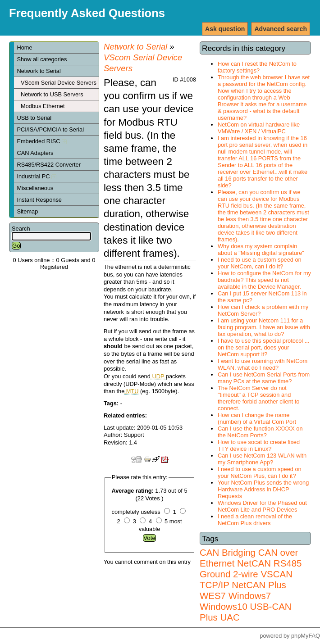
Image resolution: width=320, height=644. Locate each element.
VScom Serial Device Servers (59, 83)
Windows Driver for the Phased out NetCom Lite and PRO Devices (262, 506)
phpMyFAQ (306, 636)
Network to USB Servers (52, 94)
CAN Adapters (35, 153)
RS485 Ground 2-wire (251, 569)
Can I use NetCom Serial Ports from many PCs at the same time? (264, 378)
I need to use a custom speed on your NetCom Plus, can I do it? (260, 472)
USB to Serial (34, 118)
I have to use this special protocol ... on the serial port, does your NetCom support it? (263, 347)
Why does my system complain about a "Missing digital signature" (261, 249)
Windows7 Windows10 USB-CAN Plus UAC (246, 606)
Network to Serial (39, 71)
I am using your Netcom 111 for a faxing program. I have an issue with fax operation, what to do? (264, 327)
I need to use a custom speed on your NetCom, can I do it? (260, 263)
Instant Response (39, 200)
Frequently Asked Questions (87, 13)
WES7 (213, 596)
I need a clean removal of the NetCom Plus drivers (255, 520)
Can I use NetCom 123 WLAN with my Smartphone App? (262, 459)
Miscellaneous (35, 188)
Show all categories (42, 59)
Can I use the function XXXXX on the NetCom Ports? (260, 432)
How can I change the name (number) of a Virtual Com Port (257, 418)
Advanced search (281, 29)
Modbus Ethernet (43, 106)
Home (24, 48)
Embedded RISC (42, 141)
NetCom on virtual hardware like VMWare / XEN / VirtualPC (259, 128)
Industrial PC (37, 176)
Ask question (225, 29)
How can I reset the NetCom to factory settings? (257, 67)
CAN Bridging (228, 552)
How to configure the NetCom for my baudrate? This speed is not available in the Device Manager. (264, 280)
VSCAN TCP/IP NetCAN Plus (246, 579)
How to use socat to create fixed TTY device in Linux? (259, 445)
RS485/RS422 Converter (49, 165)
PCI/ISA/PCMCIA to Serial (50, 129)
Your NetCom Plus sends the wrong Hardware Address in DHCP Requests (263, 489)
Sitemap (27, 211)
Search (21, 229)
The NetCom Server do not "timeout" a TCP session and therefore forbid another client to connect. (258, 398)
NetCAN (254, 563)
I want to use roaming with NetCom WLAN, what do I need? (263, 364)
